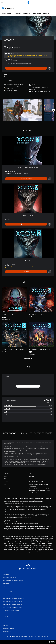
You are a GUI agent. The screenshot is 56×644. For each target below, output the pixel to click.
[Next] (54, 110)
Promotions (27, 14)
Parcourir (46, 14)
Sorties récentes (7, 14)
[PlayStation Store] (8, 8)
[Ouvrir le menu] (2, 3)
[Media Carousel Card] (22, 110)
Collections (17, 14)
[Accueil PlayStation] (28, 3)
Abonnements (37, 14)
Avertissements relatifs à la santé (12, 522)
